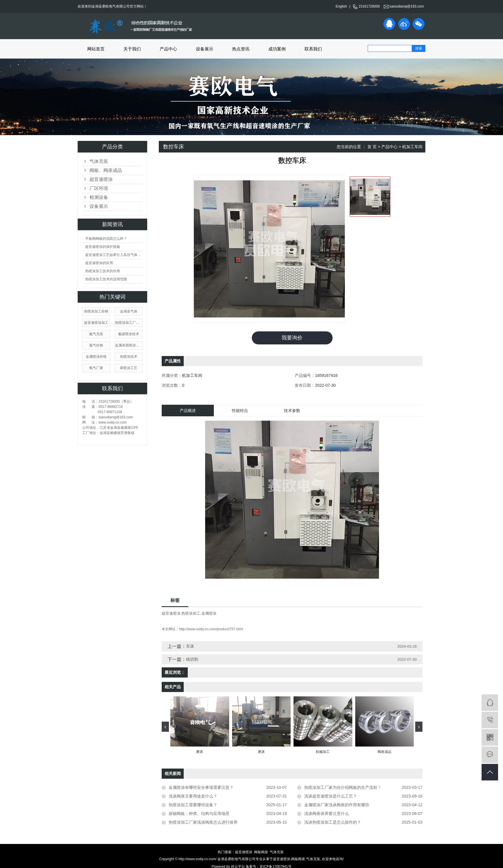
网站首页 (96, 49)
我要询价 (292, 338)
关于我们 (132, 49)
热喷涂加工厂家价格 (129, 323)
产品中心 (168, 49)
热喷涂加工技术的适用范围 (106, 279)
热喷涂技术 (129, 357)
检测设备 (99, 197)
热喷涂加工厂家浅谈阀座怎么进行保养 (203, 822)
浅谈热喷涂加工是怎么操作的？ (333, 822)
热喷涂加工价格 (96, 311)
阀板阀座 (261, 852)
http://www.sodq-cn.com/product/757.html (211, 629)
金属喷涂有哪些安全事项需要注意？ (201, 787)
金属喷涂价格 (96, 357)
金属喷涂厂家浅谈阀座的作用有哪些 (337, 805)
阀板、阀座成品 (106, 170)
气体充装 (99, 161)
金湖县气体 (129, 311)
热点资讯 (241, 49)
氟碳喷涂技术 (129, 334)
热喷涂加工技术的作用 (103, 271)
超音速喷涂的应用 (99, 263)
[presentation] (165, 727)
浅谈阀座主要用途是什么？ (193, 796)
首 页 (372, 147)
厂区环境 (99, 188)
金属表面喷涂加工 (129, 345)
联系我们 (313, 49)
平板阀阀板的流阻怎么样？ (106, 239)
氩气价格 (96, 345)
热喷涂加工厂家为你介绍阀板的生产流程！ (343, 787)
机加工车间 (412, 147)
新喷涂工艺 (129, 368)
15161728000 (366, 6)
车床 (190, 646)
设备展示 (205, 49)
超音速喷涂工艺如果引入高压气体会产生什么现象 (114, 255)
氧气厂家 (96, 368)
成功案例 (277, 49)
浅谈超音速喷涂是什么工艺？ (331, 796)
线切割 (192, 659)
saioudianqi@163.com (404, 6)
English (341, 6)
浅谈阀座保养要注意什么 (327, 813)
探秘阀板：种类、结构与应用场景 (199, 813)
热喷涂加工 (191, 613)
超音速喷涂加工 (96, 323)
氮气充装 (96, 334)
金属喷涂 (209, 613)
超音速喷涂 (101, 179)
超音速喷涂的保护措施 (103, 247)
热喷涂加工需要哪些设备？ (193, 805)
